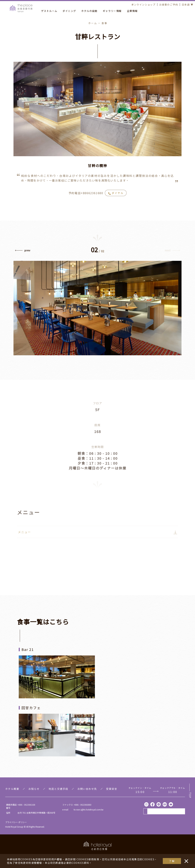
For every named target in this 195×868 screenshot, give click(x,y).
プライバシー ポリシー (16, 822)
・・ (186, 859)
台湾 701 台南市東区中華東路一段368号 (36, 813)
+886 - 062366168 (26, 805)
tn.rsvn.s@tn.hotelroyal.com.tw (89, 809)
